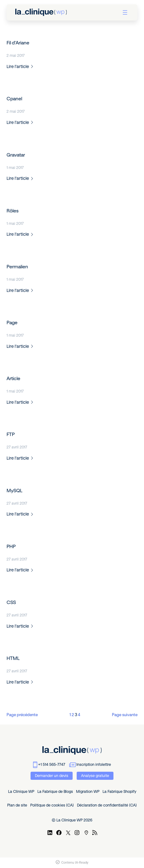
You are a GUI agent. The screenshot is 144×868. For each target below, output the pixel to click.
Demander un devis (52, 776)
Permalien (17, 267)
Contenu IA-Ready (72, 863)
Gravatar (16, 155)
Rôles (12, 211)
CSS (11, 602)
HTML (13, 658)
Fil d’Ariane (18, 43)
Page (12, 323)
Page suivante (125, 715)
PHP (11, 546)
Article (13, 378)
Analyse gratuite (95, 776)
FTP (11, 434)
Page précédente (22, 715)
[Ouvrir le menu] (125, 12)
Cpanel (14, 99)
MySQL (14, 491)
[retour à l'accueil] (41, 12)
